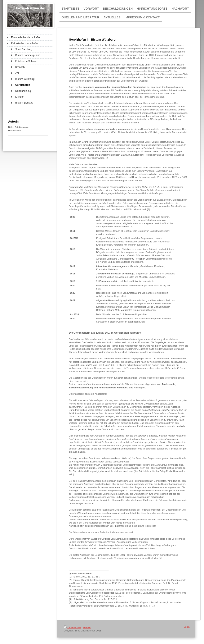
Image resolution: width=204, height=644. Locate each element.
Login (187, 627)
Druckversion (72, 627)
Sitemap (87, 627)
